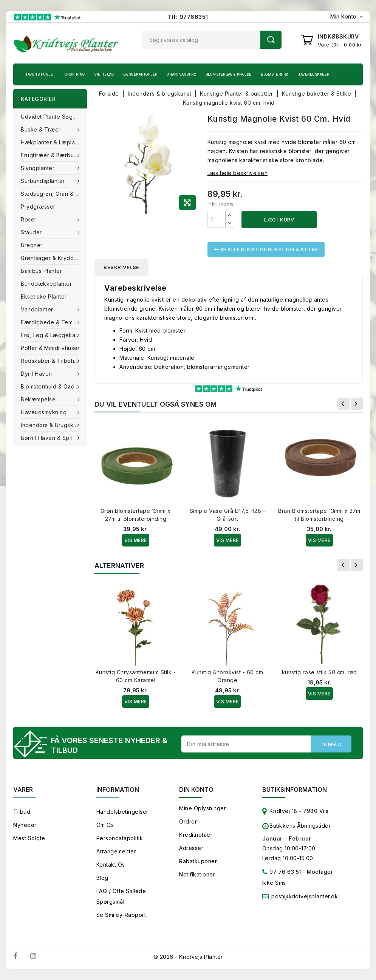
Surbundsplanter (44, 181)
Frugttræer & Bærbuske (53, 155)
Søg (271, 40)
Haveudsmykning (45, 412)
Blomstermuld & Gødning (54, 386)
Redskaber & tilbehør (51, 361)
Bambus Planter (41, 271)
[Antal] (217, 219)
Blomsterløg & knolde (229, 74)
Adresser (191, 848)
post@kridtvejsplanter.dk (305, 896)
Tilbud (22, 812)
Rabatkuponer (198, 861)
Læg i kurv (279, 220)
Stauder (32, 232)
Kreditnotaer (196, 835)
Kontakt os (111, 865)
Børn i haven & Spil (47, 438)
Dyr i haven (37, 374)
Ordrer (188, 821)
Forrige (344, 404)
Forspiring (74, 74)
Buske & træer (42, 129)
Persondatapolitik (120, 838)
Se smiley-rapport (121, 915)
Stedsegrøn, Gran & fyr (52, 194)
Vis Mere (136, 540)
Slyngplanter (39, 168)
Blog (102, 878)
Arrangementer (116, 851)
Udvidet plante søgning (52, 117)
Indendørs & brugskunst (53, 425)
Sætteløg (104, 74)
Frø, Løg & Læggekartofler (54, 335)
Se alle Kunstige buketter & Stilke (266, 249)
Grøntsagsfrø (181, 74)
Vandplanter (38, 309)
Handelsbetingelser (122, 812)
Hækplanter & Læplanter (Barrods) (54, 142)
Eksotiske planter (44, 296)
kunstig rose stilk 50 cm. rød (320, 672)
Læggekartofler (140, 74)
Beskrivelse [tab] (121, 267)
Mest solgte (29, 838)
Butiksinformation (295, 790)
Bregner (32, 245)
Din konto (196, 790)
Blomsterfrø (275, 74)
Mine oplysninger (203, 808)
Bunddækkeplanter (46, 284)
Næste (357, 404)
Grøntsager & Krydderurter (54, 258)
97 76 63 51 (282, 873)
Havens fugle (39, 74)
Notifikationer (197, 874)
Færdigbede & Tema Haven (54, 322)
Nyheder (25, 825)
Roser (29, 219)
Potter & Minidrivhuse (50, 348)
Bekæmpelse (39, 399)
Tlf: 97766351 (188, 17)
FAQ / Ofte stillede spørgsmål (121, 896)
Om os (105, 825)
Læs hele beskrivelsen (238, 173)
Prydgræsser (38, 207)
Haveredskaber (313, 74)
